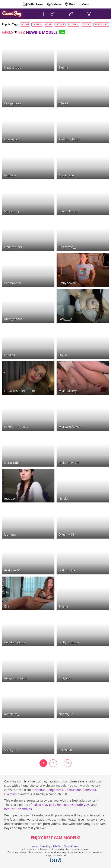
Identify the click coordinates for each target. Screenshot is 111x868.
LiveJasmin (12, 794)
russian (73, 24)
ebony (87, 24)
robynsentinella (16, 678)
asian (25, 24)
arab (49, 24)
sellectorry (12, 211)
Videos (54, 4)
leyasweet (12, 139)
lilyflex (64, 355)
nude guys (83, 805)
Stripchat (38, 790)
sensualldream (69, 211)
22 (68, 763)
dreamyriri (66, 534)
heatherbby (13, 67)
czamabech (13, 283)
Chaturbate (73, 790)
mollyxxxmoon (69, 642)
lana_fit (10, 355)
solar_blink (12, 750)
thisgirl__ (65, 606)
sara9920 (65, 750)
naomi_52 (66, 714)
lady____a (65, 319)
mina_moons (13, 319)
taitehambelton (70, 139)
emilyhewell (67, 283)
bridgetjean (13, 103)
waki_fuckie (67, 570)
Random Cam (77, 4)
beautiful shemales (18, 809)
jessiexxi (10, 499)
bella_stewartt (69, 463)
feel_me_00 (12, 570)
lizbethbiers (13, 247)
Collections (33, 4)
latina (60, 24)
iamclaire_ (12, 714)
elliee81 (64, 103)
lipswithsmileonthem (20, 391)
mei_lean (65, 678)
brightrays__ (67, 247)
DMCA (57, 846)
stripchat (101, 24)
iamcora (10, 175)
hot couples (65, 805)
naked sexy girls (44, 805)
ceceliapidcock (15, 642)
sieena (64, 67)
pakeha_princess (16, 427)
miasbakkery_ (68, 391)
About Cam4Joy (41, 846)
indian (37, 24)
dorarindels (13, 463)
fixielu (63, 499)
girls (8, 32)
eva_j (8, 606)
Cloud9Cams (71, 846)
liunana (10, 534)
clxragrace (66, 175)
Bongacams (55, 790)
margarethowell (70, 427)
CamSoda (89, 790)
